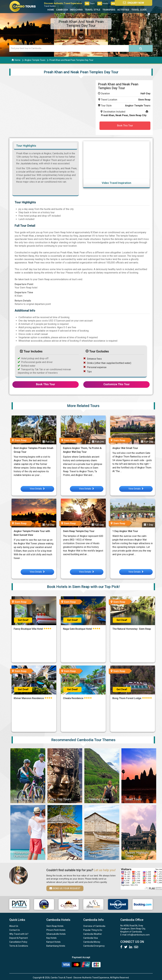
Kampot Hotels (53, 942)
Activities (123, 10)
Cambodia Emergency (94, 946)
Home (51, 10)
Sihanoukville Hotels (56, 934)
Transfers (109, 10)
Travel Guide (139, 10)
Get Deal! (23, 620)
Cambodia (62, 10)
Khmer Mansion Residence (29, 698)
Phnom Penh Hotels (56, 930)
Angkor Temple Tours (35, 60)
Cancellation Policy (18, 942)
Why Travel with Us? (19, 934)
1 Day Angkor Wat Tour (125, 531)
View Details (37, 489)
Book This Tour (125, 126)
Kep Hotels (51, 938)
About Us (14, 926)
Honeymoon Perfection (23, 854)
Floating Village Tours (99, 854)
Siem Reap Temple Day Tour (79, 531)
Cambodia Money (92, 942)
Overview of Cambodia (94, 926)
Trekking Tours (99, 799)
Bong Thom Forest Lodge (127, 698)
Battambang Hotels (56, 946)
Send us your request (65, 888)
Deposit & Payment (19, 938)
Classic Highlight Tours (137, 854)
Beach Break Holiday (60, 854)
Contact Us (15, 930)
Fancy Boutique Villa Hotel (29, 629)
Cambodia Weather (93, 934)
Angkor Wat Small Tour (125, 448)
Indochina (76, 10)
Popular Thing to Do (93, 930)
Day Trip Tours (61, 799)
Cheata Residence (73, 698)
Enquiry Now (137, 3)
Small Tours (133, 799)
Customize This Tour (117, 384)
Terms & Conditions (19, 946)
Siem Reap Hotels (55, 926)
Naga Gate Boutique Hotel (78, 629)
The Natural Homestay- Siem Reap (132, 629)
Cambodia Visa (91, 938)
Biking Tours (23, 799)
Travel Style (93, 10)
